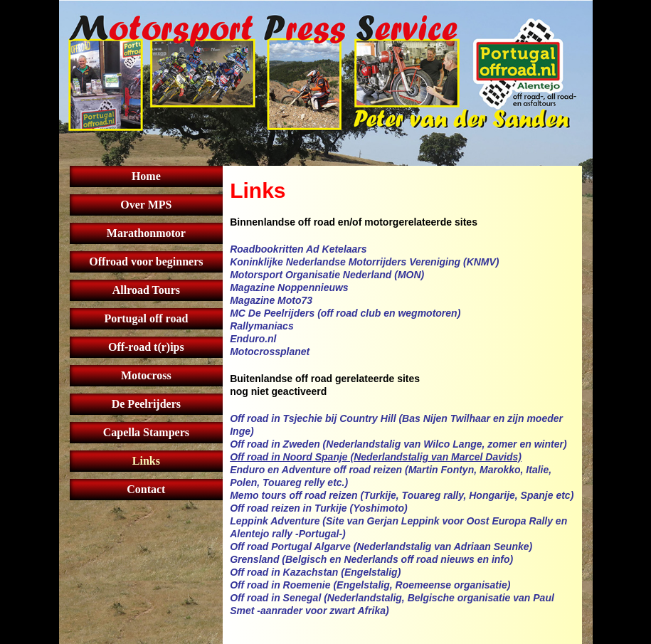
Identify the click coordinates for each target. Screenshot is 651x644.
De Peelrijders (146, 404)
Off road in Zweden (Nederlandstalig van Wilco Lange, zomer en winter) (398, 444)
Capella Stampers (146, 432)
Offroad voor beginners (146, 262)
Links (146, 461)
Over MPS (146, 205)
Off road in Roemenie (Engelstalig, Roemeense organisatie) (370, 585)
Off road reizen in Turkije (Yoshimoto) (318, 508)
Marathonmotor (146, 233)
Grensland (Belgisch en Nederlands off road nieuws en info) (371, 559)
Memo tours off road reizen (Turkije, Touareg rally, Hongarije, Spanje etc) (402, 495)
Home (146, 176)
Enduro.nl (253, 339)
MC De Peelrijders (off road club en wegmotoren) (345, 313)
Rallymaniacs (262, 326)
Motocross (146, 375)
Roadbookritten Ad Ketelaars (298, 249)
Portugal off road (146, 318)
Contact (146, 489)
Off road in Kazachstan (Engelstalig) (315, 572)
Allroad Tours (146, 290)
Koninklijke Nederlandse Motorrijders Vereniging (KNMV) (364, 262)
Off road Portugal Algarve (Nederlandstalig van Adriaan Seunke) (381, 547)
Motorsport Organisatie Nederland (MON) (327, 275)
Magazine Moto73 (271, 300)
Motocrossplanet (270, 352)
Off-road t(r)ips (146, 347)
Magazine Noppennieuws (289, 287)
